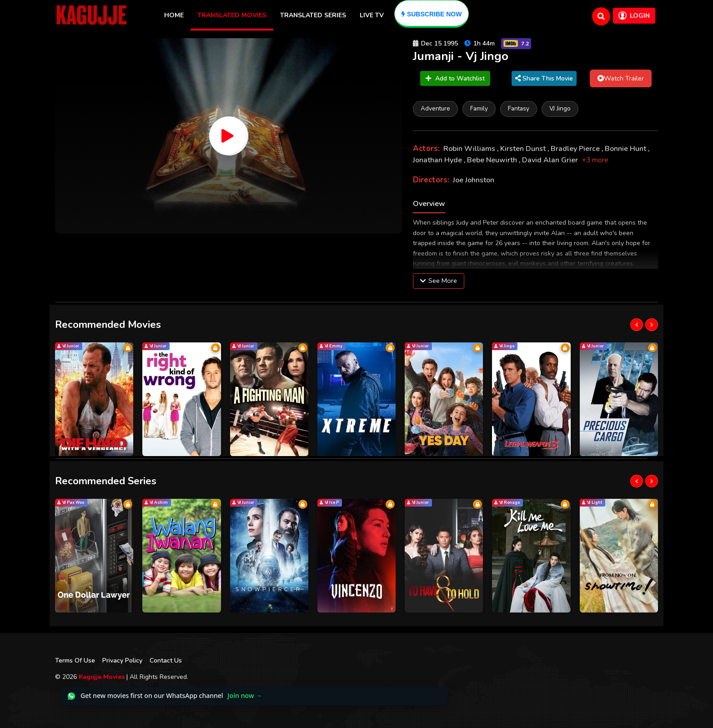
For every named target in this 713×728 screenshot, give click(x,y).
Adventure (435, 108)
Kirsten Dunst (524, 149)
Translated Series (313, 15)
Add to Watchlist (455, 78)
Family (479, 108)
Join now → (245, 695)
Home (174, 15)
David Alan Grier (551, 160)
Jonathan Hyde (438, 160)
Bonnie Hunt (626, 149)
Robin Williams (470, 149)
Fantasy (519, 108)
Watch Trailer (621, 78)
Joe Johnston (474, 180)
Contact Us (166, 660)
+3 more (595, 160)
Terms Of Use (75, 660)
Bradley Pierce (576, 149)
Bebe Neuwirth (493, 160)
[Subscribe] (432, 14)
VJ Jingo (560, 108)
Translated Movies (232, 15)
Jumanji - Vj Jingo (461, 56)
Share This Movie (544, 78)
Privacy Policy (122, 660)
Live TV (372, 15)
